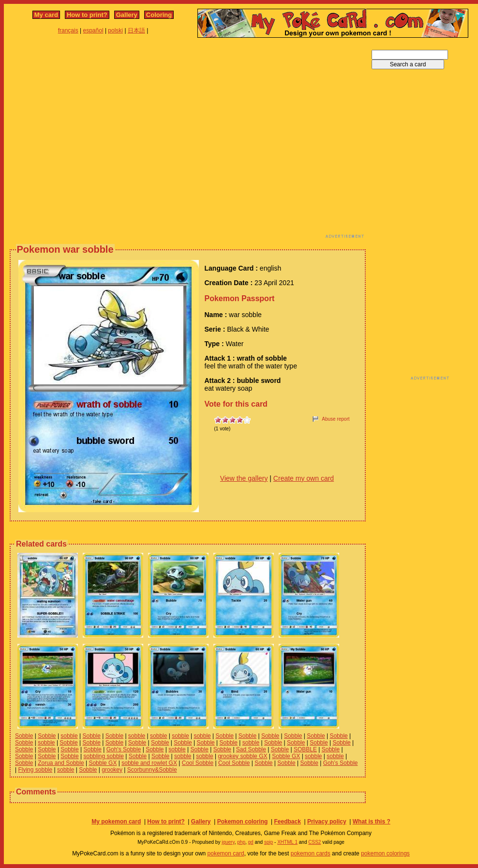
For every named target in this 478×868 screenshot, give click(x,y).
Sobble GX (286, 756)
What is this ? (372, 822)
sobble (69, 736)
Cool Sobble (198, 763)
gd (251, 842)
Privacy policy (327, 822)
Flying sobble (35, 770)
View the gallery (244, 478)
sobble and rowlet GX (149, 763)
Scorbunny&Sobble (152, 770)
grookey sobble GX (242, 756)
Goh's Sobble (124, 749)
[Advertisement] (91, 141)
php (241, 842)
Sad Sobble (251, 749)
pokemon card (226, 853)
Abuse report (336, 419)
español (93, 30)
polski (115, 30)
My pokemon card (116, 822)
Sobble (24, 736)
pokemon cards (311, 853)
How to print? (87, 15)
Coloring (159, 15)
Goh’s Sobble (341, 763)
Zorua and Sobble (61, 763)
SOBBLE (305, 749)
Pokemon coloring (243, 822)
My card (46, 15)
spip (269, 842)
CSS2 (314, 842)
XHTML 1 (287, 842)
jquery (228, 842)
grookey (112, 770)
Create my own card (304, 478)
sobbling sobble (104, 756)
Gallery (127, 15)
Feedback (287, 822)
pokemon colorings (385, 853)
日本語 (136, 30)
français (68, 30)
